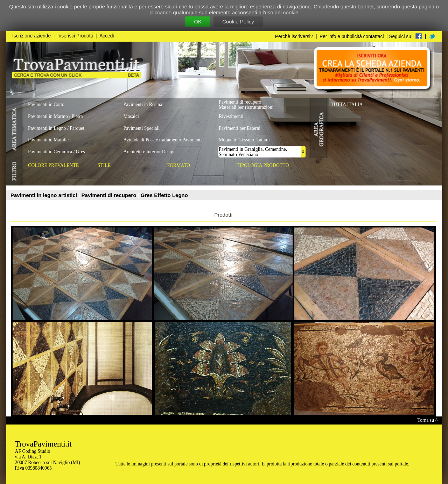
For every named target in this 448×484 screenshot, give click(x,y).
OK (198, 22)
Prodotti (223, 215)
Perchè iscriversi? (294, 37)
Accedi (107, 36)
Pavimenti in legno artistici (44, 195)
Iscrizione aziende (31, 36)
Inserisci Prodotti (75, 36)
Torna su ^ (428, 420)
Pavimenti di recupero (110, 195)
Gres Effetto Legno (164, 195)
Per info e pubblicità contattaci (352, 37)
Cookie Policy (238, 22)
